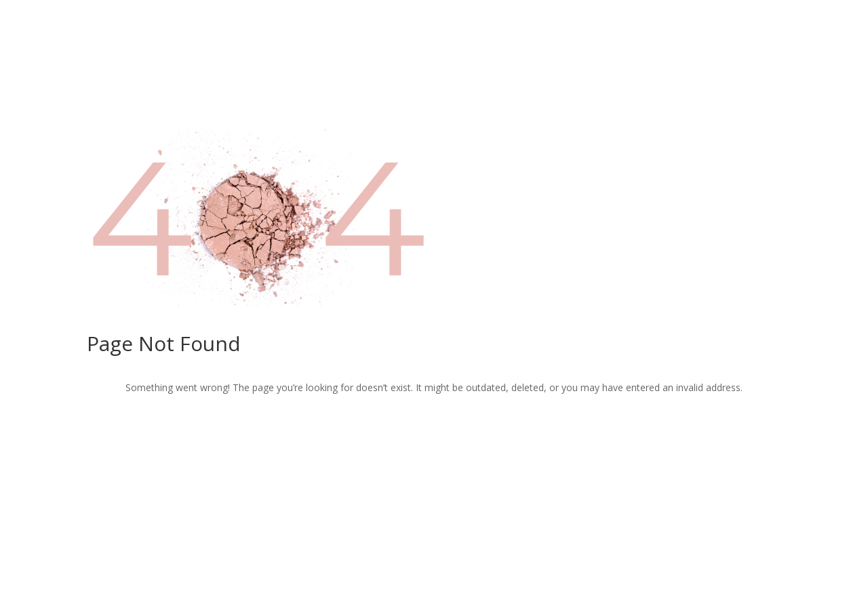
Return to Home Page (434, 431)
